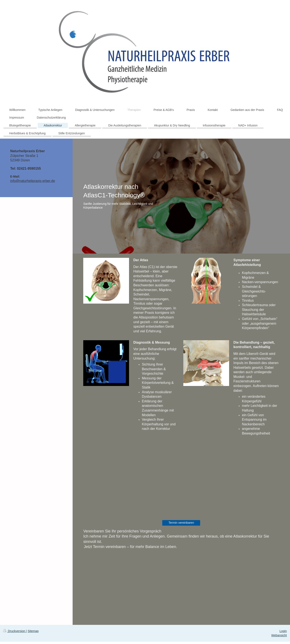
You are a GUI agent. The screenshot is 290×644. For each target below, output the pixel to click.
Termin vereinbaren (181, 523)
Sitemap (33, 631)
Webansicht (279, 635)
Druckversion (15, 631)
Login (283, 631)
